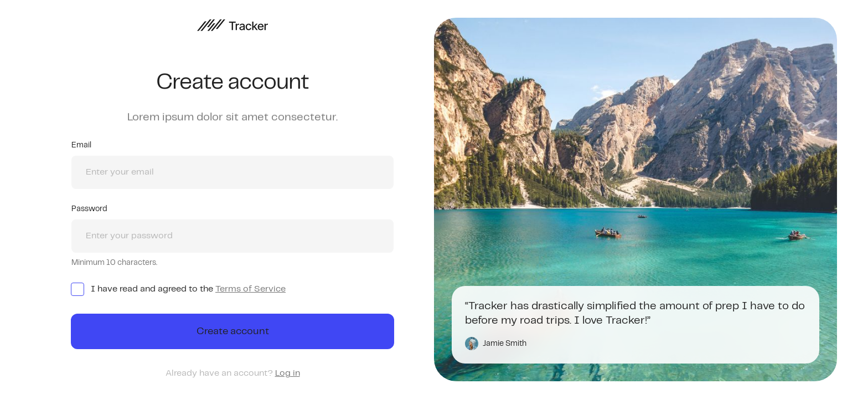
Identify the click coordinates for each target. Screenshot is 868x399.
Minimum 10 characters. (114, 263)
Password (89, 209)
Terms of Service (250, 289)
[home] (232, 25)
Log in (288, 373)
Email (81, 145)
